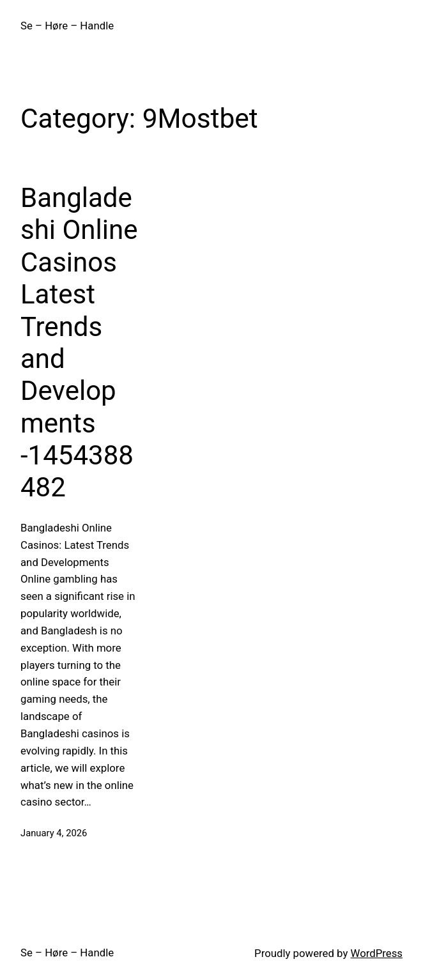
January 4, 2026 (54, 833)
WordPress (377, 953)
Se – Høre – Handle (67, 26)
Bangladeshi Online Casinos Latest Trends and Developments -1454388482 (79, 343)
